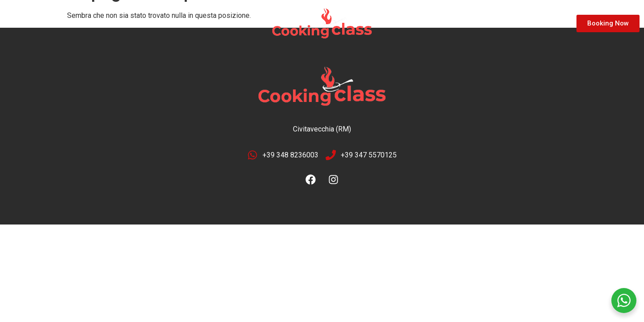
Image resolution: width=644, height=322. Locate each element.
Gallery (111, 23)
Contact (154, 23)
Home (24, 23)
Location (66, 23)
